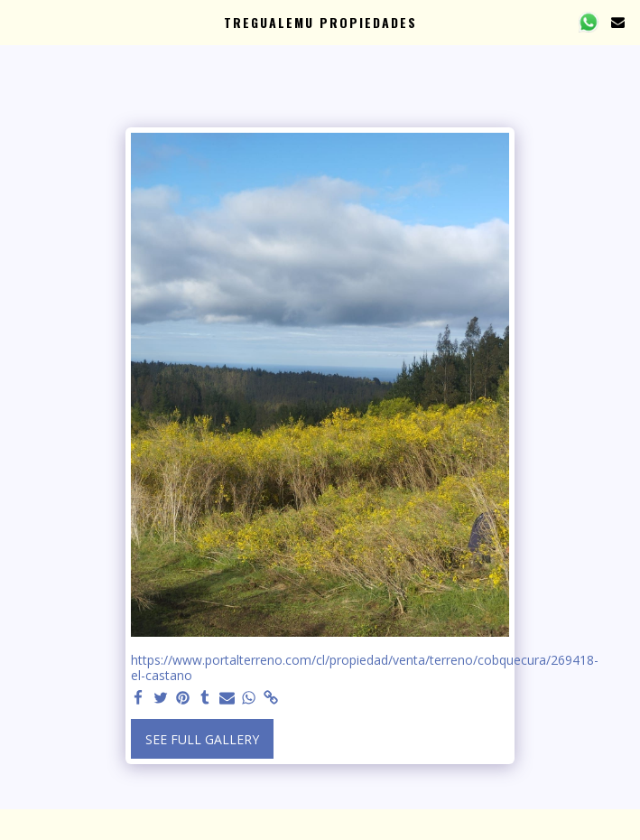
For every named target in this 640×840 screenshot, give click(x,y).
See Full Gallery (202, 739)
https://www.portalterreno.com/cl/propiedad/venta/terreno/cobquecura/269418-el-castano (365, 668)
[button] (20, 21)
